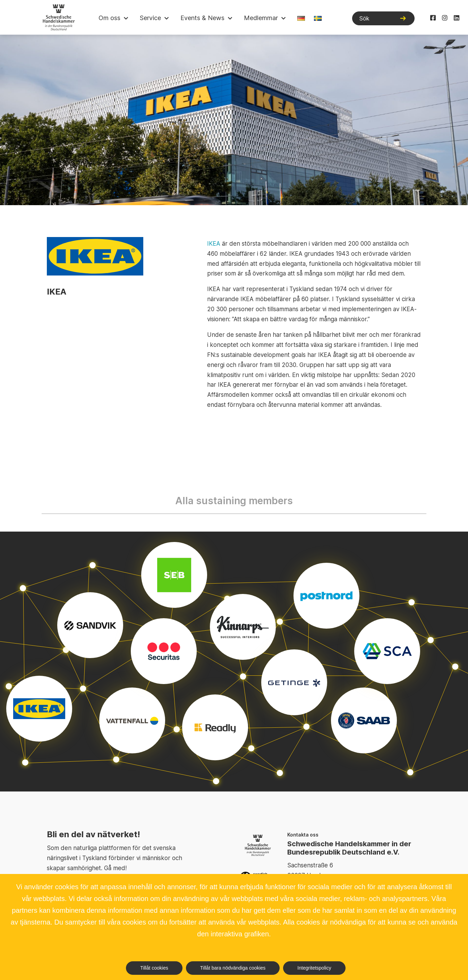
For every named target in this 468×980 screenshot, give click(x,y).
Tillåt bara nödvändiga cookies (233, 968)
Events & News (202, 18)
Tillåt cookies (154, 968)
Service (150, 18)
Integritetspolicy (314, 968)
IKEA (214, 244)
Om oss (109, 18)
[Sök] (383, 18)
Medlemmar (261, 18)
